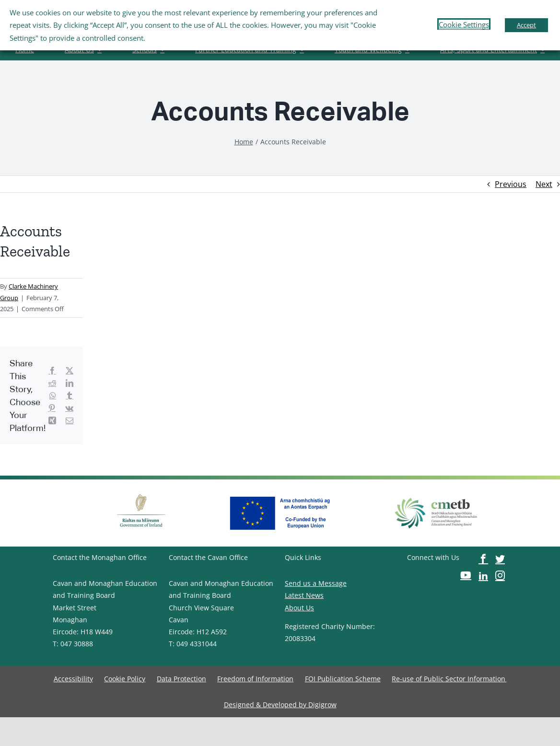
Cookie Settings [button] (464, 24)
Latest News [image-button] (304, 595)
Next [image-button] (544, 184)
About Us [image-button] (299, 608)
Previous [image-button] (511, 184)
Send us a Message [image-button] (316, 583)
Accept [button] (526, 25)
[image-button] (244, 142)
